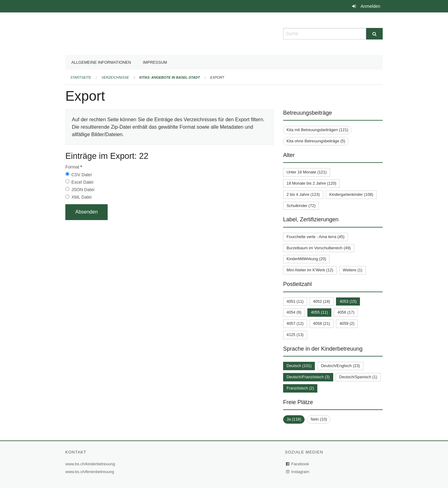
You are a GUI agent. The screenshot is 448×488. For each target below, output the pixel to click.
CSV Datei (81, 175)
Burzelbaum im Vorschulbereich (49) (319, 248)
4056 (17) (346, 312)
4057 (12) (295, 323)
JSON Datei (83, 190)
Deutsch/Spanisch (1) (358, 377)
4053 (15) (348, 301)
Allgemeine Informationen (101, 62)
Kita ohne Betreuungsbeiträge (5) (316, 141)
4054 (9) (294, 312)
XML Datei (81, 197)
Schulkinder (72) (301, 206)
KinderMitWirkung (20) (306, 259)
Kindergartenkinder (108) (351, 194)
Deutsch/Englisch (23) (341, 366)
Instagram (298, 472)
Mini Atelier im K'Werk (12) (310, 270)
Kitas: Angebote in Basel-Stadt (170, 77)
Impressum (155, 62)
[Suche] (374, 34)
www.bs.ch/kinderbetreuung (91, 464)
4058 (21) (322, 323)
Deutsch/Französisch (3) (308, 377)
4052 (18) (322, 301)
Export (217, 77)
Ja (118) (294, 419)
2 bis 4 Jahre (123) (303, 194)
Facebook (298, 464)
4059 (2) (347, 323)
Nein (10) (319, 419)
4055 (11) (319, 312)
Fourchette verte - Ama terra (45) (315, 237)
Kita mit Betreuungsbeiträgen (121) (317, 130)
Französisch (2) (300, 388)
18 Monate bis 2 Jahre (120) (311, 183)
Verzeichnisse (115, 77)
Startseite (81, 77)
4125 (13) (295, 335)
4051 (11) (295, 301)
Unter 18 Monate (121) (307, 172)
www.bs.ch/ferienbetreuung (91, 472)
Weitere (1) (353, 270)
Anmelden (370, 6)
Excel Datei (82, 182)
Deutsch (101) (299, 366)
